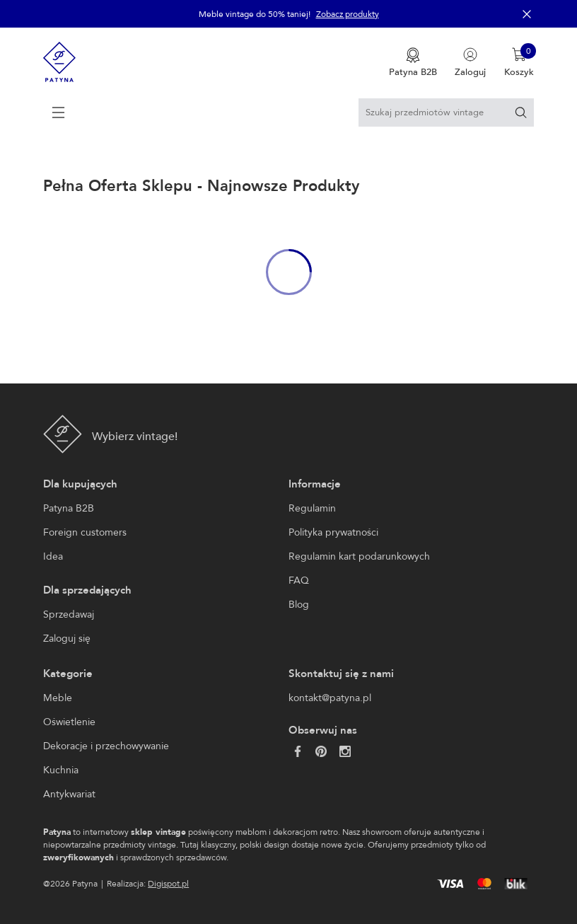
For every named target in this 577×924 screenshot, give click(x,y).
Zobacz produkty (348, 14)
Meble (58, 698)
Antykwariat (69, 794)
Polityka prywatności (333, 532)
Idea (53, 556)
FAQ (299, 581)
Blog (299, 605)
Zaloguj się (67, 639)
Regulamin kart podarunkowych (359, 556)
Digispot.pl (168, 884)
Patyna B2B (69, 508)
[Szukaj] (521, 112)
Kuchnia (61, 770)
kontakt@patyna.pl (330, 698)
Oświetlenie (69, 722)
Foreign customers (85, 532)
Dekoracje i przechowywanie (106, 746)
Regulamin (312, 508)
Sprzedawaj (69, 614)
